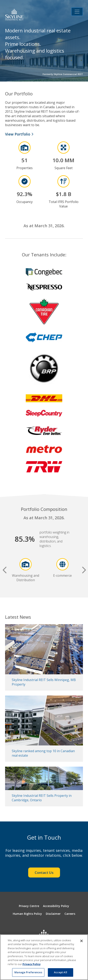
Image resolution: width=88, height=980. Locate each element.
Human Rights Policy (27, 914)
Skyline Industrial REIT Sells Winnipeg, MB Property (44, 682)
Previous (5, 570)
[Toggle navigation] (77, 12)
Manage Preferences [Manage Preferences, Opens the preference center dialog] (28, 972)
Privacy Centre (29, 906)
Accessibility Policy (56, 906)
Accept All (61, 972)
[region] (44, 957)
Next (83, 570)
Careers (70, 914)
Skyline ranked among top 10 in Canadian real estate (43, 753)
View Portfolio (19, 134)
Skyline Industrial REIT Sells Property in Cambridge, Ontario (42, 798)
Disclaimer (53, 914)
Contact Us (44, 873)
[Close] (82, 941)
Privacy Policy (32, 964)
